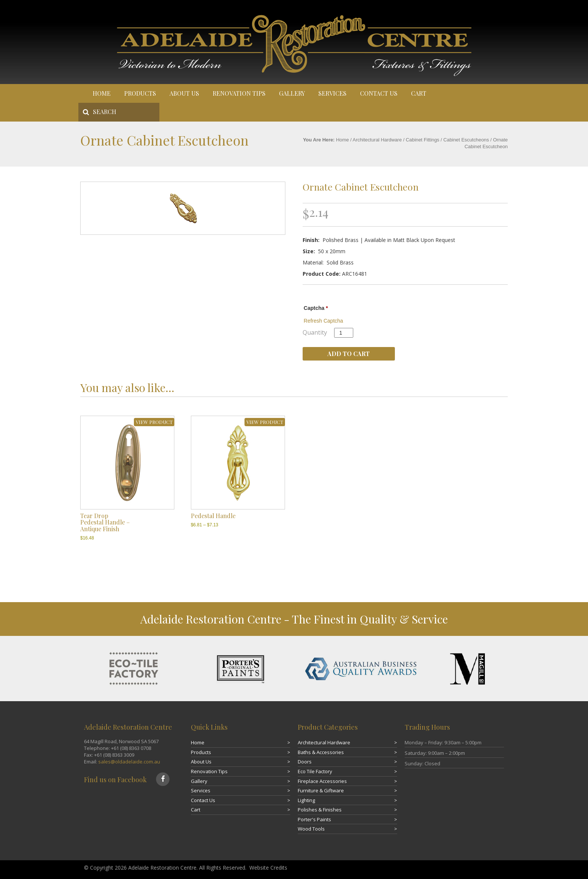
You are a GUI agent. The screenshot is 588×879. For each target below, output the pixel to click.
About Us (184, 93)
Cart (419, 93)
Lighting (306, 800)
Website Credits (268, 868)
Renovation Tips (239, 93)
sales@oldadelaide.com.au (129, 762)
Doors (305, 762)
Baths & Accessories (321, 752)
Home (102, 93)
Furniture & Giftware (321, 790)
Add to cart (349, 354)
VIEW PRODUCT (154, 422)
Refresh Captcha (323, 321)
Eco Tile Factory (315, 771)
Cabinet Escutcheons (466, 140)
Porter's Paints (314, 819)
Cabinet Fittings (422, 140)
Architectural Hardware (377, 140)
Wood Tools (311, 829)
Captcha (316, 308)
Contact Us (379, 93)
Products (140, 93)
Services (332, 93)
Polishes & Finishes (320, 810)
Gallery (292, 93)
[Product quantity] (344, 333)
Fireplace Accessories (322, 781)
